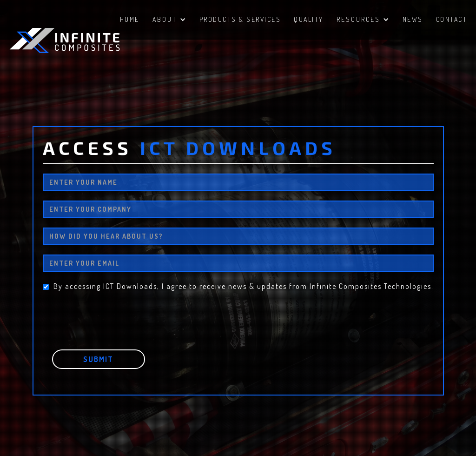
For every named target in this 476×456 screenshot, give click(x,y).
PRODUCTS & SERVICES (240, 19)
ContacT (452, 19)
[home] (79, 40)
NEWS (413, 19)
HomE (130, 19)
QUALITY (309, 19)
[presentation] (113, 314)
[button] (169, 21)
